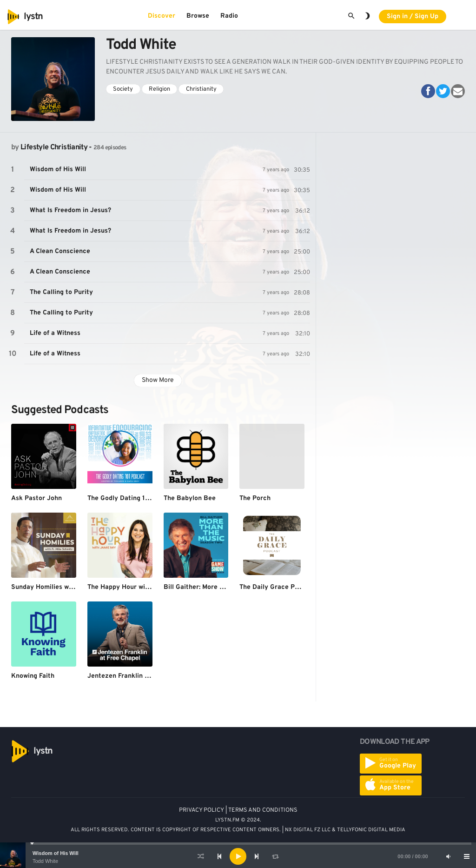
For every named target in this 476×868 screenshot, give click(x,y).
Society (123, 89)
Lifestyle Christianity (54, 147)
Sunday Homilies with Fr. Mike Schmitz (71, 587)
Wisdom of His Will (56, 853)
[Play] (238, 856)
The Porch (255, 498)
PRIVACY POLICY (202, 810)
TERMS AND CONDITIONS (263, 810)
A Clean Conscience (60, 251)
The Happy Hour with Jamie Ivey (137, 587)
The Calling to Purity (61, 292)
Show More (158, 380)
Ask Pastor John (36, 498)
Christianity (201, 89)
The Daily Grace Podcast (278, 587)
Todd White (45, 861)
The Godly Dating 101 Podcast (133, 498)
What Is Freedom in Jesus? (70, 210)
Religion (159, 89)
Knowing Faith (33, 676)
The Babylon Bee (190, 498)
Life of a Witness (55, 333)
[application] (238, 856)
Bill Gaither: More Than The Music (215, 587)
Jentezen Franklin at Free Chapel (138, 676)
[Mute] (448, 856)
